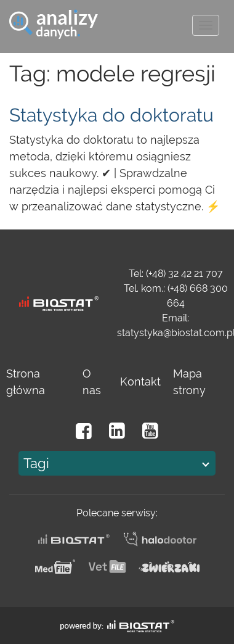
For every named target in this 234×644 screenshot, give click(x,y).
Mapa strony (189, 382)
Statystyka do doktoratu (111, 115)
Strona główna (26, 382)
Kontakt (140, 382)
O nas (92, 382)
